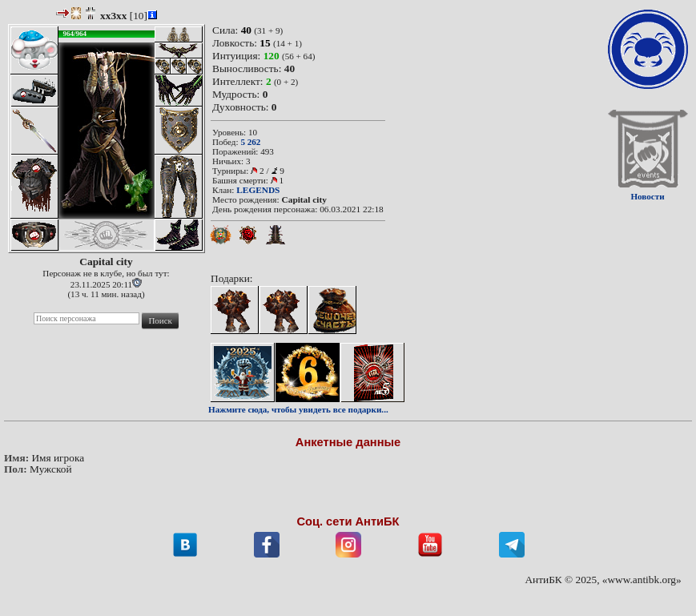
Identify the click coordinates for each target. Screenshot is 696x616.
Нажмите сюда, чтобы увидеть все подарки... (298, 409)
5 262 (250, 142)
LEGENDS (258, 190)
